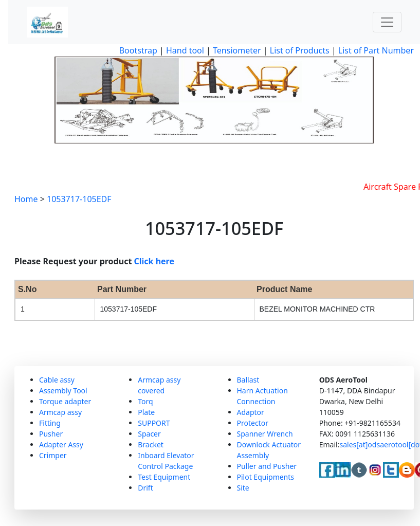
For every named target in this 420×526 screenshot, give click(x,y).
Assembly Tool (63, 391)
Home (26, 199)
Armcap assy (60, 412)
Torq (145, 401)
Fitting (50, 423)
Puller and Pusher (267, 466)
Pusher (51, 434)
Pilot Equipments (266, 477)
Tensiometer (236, 50)
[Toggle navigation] (387, 22)
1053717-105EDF (79, 199)
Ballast (248, 380)
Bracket (151, 445)
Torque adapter (65, 401)
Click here (154, 261)
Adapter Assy (61, 445)
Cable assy (57, 380)
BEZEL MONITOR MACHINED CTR (317, 309)
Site (243, 488)
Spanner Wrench (265, 434)
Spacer (149, 434)
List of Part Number (376, 50)
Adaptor (251, 412)
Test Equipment (164, 477)
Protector (253, 423)
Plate (146, 412)
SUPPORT (154, 423)
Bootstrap (138, 50)
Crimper (53, 455)
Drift (145, 488)
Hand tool (185, 50)
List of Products (299, 50)
